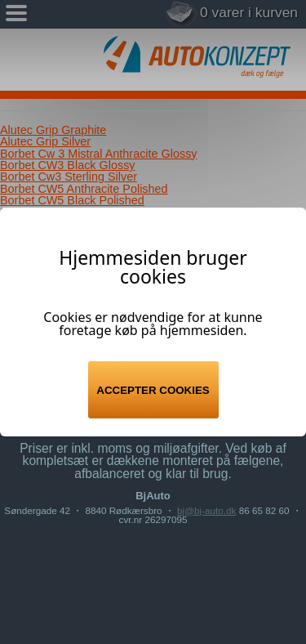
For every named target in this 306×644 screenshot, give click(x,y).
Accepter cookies (153, 390)
